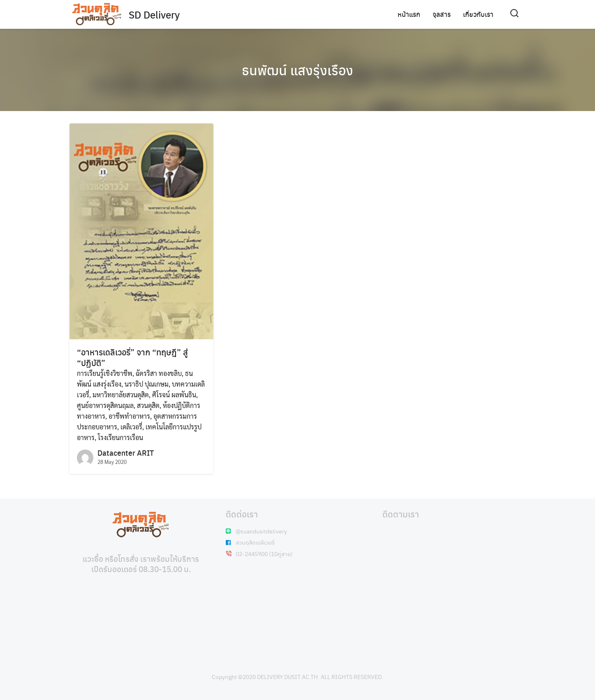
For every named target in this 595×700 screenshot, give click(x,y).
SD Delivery (154, 14)
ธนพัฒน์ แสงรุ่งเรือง (297, 70)
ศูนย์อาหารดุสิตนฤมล (105, 405)
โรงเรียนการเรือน (120, 437)
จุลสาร (442, 14)
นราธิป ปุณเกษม (147, 384)
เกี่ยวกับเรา (478, 14)
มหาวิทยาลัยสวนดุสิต (121, 395)
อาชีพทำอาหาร (129, 416)
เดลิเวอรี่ (131, 427)
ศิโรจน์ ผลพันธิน (174, 395)
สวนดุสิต (148, 405)
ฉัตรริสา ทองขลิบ (159, 373)
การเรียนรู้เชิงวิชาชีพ (105, 373)
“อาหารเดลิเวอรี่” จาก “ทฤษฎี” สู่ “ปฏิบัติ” (132, 357)
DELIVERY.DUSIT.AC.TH (287, 677)
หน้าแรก (409, 14)
